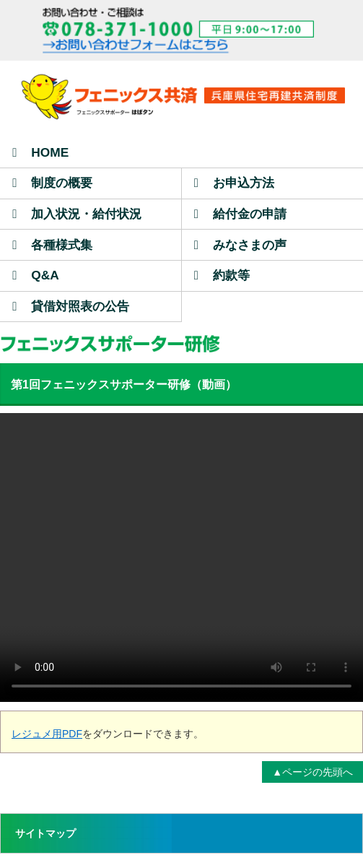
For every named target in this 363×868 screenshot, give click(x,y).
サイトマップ (45, 833)
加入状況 (77, 214)
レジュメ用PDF (47, 734)
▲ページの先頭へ (312, 772)
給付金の (240, 214)
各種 (52, 245)
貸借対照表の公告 (71, 306)
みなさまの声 (240, 245)
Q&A (36, 275)
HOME (40, 152)
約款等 (222, 275)
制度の (52, 183)
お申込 (234, 183)
